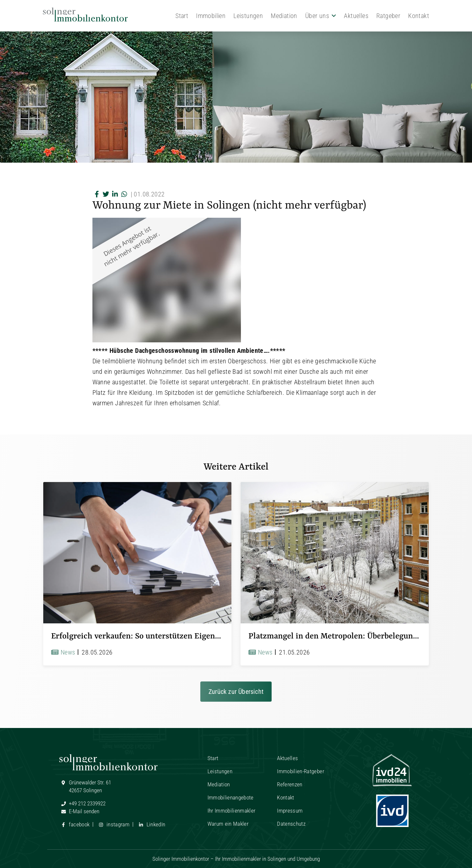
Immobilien (211, 16)
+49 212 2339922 (82, 803)
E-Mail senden (79, 811)
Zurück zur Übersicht (236, 692)
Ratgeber (388, 16)
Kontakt (419, 16)
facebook (74, 824)
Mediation (284, 16)
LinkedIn (151, 824)
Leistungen (248, 16)
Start (182, 16)
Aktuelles (356, 16)
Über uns (317, 16)
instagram (113, 824)
